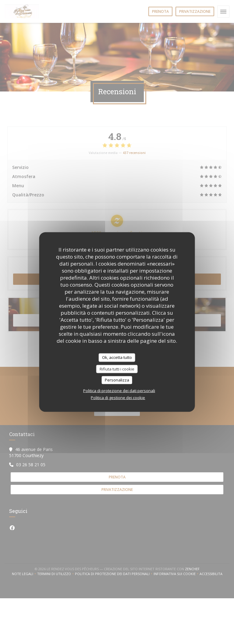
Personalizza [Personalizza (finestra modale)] (117, 380)
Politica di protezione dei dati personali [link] (119, 390)
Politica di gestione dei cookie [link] (118, 397)
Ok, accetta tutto (117, 357)
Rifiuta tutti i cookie (117, 369)
